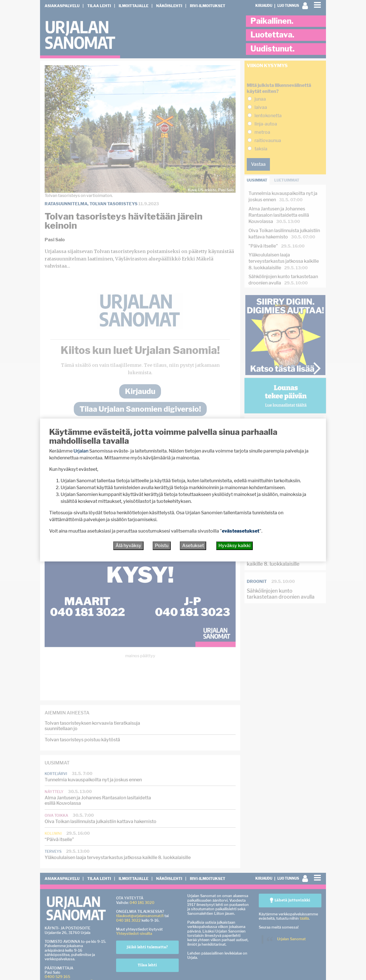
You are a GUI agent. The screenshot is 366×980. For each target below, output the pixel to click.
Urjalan (81, 451)
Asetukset (193, 546)
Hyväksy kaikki (234, 546)
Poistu (162, 546)
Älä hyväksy (128, 546)
